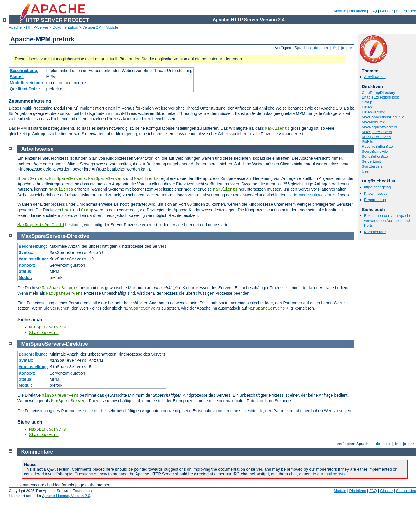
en (326, 48)
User (366, 171)
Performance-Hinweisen (309, 195)
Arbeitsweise (375, 77)
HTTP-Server (37, 27)
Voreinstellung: (33, 259)
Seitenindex (406, 11)
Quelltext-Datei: (25, 89)
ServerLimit (371, 161)
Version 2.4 (92, 27)
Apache (15, 27)
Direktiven (358, 11)
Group (367, 102)
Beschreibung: (24, 71)
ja (343, 48)
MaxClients (277, 129)
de (316, 48)
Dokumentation (65, 27)
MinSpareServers (376, 137)
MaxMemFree (373, 122)
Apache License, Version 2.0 (66, 496)
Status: (17, 77)
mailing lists (335, 474)
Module (340, 11)
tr (351, 48)
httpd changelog (378, 187)
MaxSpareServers (377, 132)
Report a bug (375, 200)
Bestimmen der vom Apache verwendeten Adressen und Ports (388, 221)
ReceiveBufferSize (377, 146)
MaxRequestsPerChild (41, 225)
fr (335, 48)
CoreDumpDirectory (378, 93)
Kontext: (27, 265)
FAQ (373, 11)
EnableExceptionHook (380, 97)
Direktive (78, 236)
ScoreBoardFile (375, 151)
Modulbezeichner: (27, 83)
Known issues (376, 193)
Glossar (387, 11)
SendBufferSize (375, 156)
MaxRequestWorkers (379, 127)
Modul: (25, 277)
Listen (367, 107)
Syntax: (26, 252)
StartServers (372, 166)
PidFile (367, 142)
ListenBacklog (373, 112)
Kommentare (375, 232)
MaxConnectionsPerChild (383, 117)
